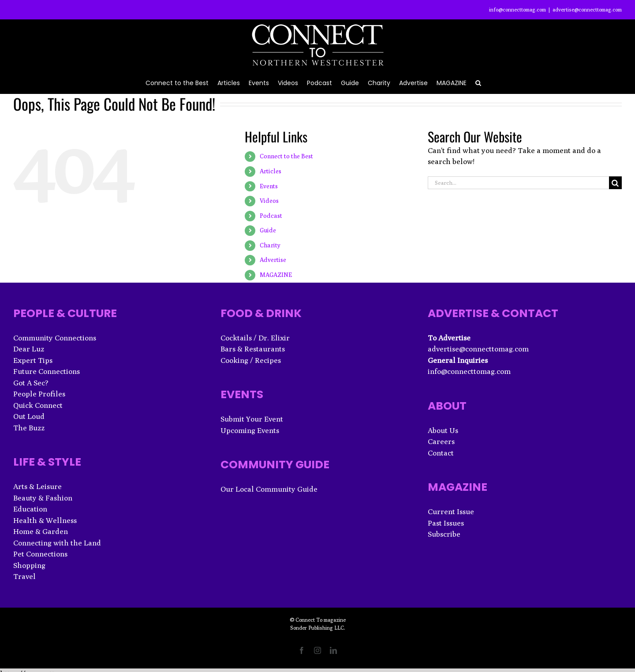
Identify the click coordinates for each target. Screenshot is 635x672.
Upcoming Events (250, 430)
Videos (269, 201)
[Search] (615, 183)
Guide (268, 230)
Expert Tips (33, 360)
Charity (270, 245)
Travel (24, 576)
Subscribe (444, 534)
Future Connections (47, 371)
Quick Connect (38, 405)
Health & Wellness (45, 520)
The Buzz (29, 428)
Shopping (29, 565)
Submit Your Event (252, 419)
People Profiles (39, 394)
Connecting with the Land (57, 543)
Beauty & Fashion (43, 498)
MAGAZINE (276, 275)
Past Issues (446, 523)
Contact (441, 453)
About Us (443, 430)
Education (30, 509)
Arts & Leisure (37, 486)
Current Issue (451, 511)
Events (269, 186)
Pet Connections (40, 554)
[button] (478, 82)
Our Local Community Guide (269, 489)
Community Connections (55, 338)
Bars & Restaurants (253, 349)
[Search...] (518, 183)
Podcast (271, 216)
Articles (271, 171)
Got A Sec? (31, 383)
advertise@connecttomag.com (587, 9)
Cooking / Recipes (251, 360)
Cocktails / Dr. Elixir (255, 338)
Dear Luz (29, 349)
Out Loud (29, 416)
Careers (441, 441)
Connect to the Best (286, 156)
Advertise (273, 260)
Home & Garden (41, 531)
